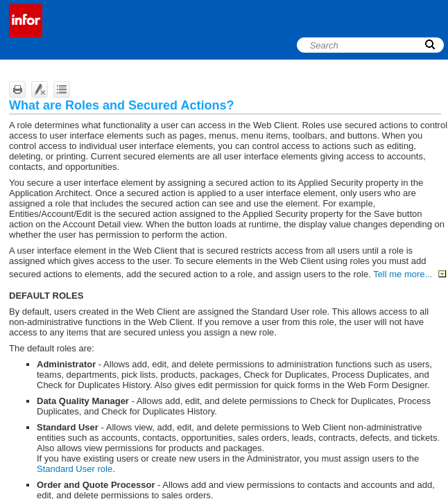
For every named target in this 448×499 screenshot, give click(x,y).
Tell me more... (410, 274)
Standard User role (75, 469)
